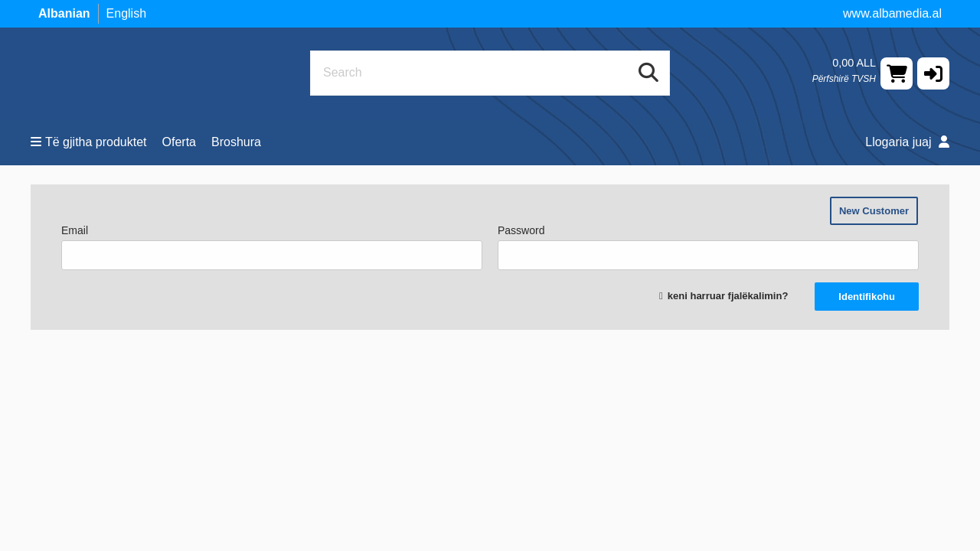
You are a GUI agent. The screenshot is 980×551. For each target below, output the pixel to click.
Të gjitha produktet (89, 142)
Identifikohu (867, 297)
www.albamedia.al (892, 13)
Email (272, 247)
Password (708, 247)
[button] (933, 73)
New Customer (874, 211)
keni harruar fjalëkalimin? (728, 296)
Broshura (236, 142)
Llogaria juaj (907, 142)
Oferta (179, 142)
